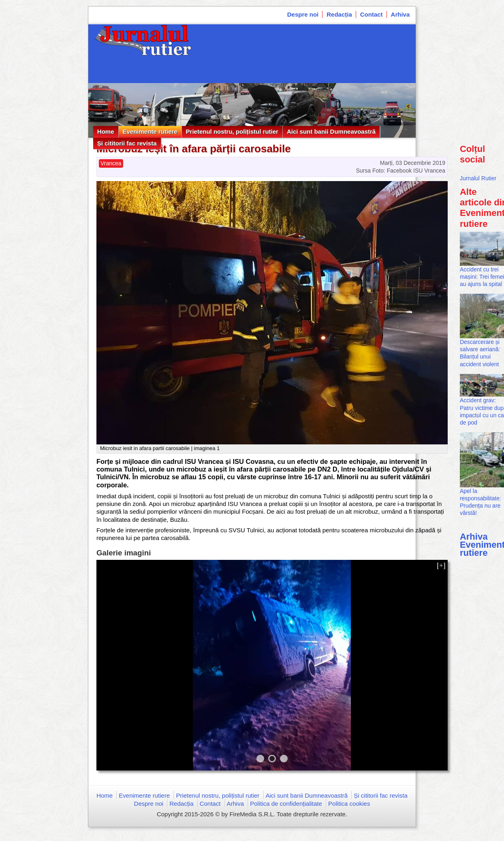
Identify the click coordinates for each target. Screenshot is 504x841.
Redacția (339, 14)
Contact (372, 14)
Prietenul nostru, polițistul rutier (232, 131)
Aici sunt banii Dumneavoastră (331, 131)
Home (106, 131)
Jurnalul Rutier (478, 178)
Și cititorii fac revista (127, 143)
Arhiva (400, 14)
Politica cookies (349, 804)
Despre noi (303, 14)
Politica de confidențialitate (286, 804)
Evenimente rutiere (150, 131)
